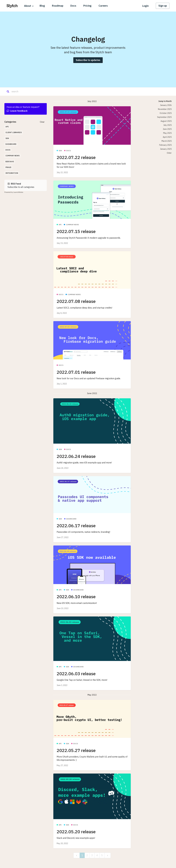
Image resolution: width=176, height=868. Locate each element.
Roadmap (58, 6)
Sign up (163, 6)
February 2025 (165, 145)
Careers (103, 6)
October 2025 (166, 113)
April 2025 (167, 137)
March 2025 (167, 141)
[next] (108, 855)
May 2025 (167, 133)
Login (145, 6)
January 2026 (166, 105)
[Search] (25, 92)
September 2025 (164, 117)
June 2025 (167, 129)
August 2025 (166, 121)
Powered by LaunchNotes (14, 192)
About (28, 6)
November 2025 (165, 109)
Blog (42, 6)
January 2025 (166, 149)
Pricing (87, 6)
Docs (73, 6)
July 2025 (167, 125)
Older (169, 153)
